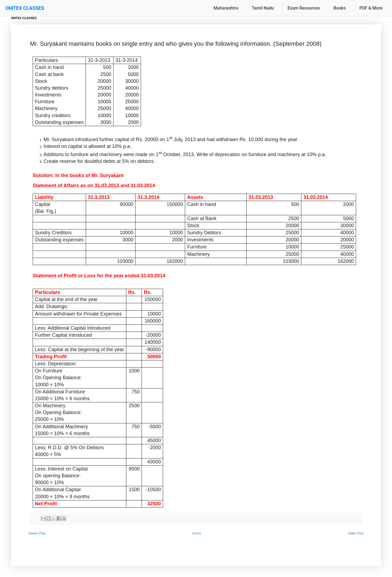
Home (197, 533)
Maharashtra (226, 8)
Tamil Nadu (263, 8)
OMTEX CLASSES (25, 8)
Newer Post (37, 533)
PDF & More (371, 8)
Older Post (356, 533)
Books (340, 8)
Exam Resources (304, 8)
